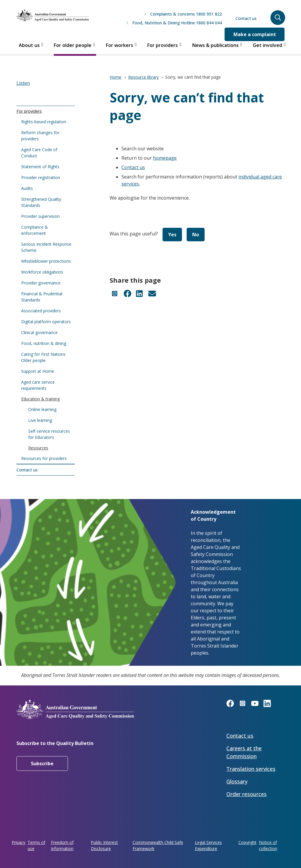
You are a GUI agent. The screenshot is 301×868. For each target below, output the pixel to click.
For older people (73, 45)
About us (29, 45)
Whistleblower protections (46, 261)
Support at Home (38, 371)
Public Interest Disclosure (104, 845)
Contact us (246, 18)
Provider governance (41, 283)
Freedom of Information (62, 845)
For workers (119, 45)
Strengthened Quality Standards (41, 202)
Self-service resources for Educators (49, 434)
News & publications (215, 45)
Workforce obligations (42, 272)
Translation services (251, 769)
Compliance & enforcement (35, 230)
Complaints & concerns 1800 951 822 (186, 14)
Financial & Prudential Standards (42, 297)
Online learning (42, 409)
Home (116, 77)
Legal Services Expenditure (208, 845)
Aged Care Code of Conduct (39, 153)
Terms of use (36, 845)
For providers (163, 45)
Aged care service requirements (38, 385)
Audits (27, 188)
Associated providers (41, 311)
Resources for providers (44, 458)
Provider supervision (40, 216)
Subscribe (42, 763)
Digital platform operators (46, 322)
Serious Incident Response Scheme (46, 247)
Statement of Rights (40, 167)
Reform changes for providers (40, 136)
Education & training (40, 399)
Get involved (267, 45)
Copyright (248, 842)
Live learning (40, 420)
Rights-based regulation (44, 122)
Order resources (246, 794)
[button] (278, 18)
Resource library (143, 77)
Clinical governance (39, 332)
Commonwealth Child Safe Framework (158, 845)
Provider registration (41, 177)
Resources (38, 448)
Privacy (19, 842)
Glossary (237, 781)
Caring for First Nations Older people (43, 357)
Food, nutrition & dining (44, 343)
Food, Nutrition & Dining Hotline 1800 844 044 (177, 23)
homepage (165, 158)
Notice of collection (268, 845)
